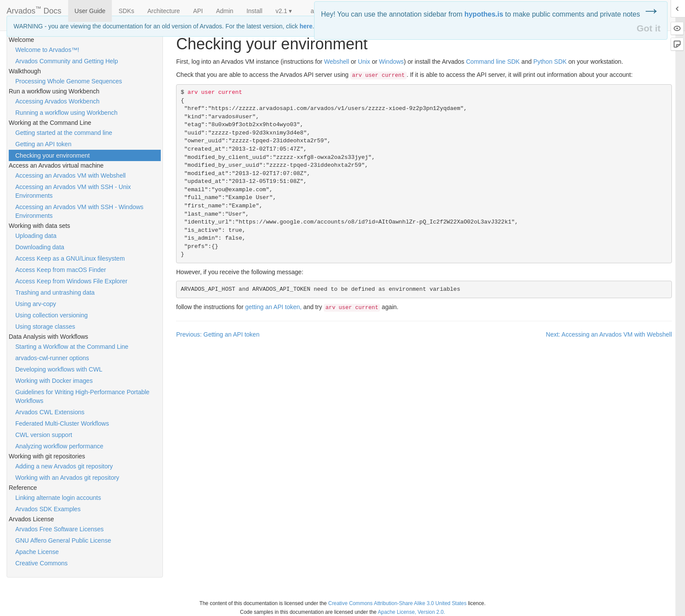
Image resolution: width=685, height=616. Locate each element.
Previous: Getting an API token (218, 334)
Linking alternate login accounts (58, 498)
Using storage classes (45, 327)
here (306, 26)
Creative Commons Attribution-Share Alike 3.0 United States (397, 603)
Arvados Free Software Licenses (59, 529)
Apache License (37, 552)
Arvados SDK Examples (48, 509)
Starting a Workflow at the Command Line (72, 347)
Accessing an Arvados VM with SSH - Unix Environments (73, 191)
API (198, 11)
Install (254, 11)
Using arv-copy (36, 304)
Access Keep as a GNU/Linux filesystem (70, 258)
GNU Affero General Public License (63, 540)
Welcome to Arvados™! (47, 50)
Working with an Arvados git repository (67, 478)
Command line (493, 62)
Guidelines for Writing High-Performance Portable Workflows (82, 396)
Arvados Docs (34, 9)
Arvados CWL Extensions (50, 412)
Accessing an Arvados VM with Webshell (71, 176)
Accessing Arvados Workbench (57, 101)
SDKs (126, 11)
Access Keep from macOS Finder (61, 270)
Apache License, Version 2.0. (412, 612)
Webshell (337, 62)
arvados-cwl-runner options (52, 358)
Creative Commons (42, 563)
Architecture (164, 11)
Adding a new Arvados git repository (64, 466)
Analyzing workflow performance (59, 446)
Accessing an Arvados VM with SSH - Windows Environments (79, 211)
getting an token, (273, 307)
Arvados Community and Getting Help (67, 61)
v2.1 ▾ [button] (284, 11)
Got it (649, 28)
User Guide (90, 11)
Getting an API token (43, 144)
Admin (225, 11)
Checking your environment (52, 155)
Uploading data (36, 236)
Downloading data (40, 247)
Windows (392, 62)
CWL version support (44, 435)
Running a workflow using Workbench (66, 113)
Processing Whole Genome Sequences (69, 81)
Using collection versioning (52, 315)
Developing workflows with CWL (59, 369)
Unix (364, 62)
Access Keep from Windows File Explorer (71, 281)
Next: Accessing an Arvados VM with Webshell (609, 334)
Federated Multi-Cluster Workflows (62, 423)
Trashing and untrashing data (55, 293)
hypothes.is (484, 14)
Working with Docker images (54, 381)
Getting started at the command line (64, 133)
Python (550, 62)
